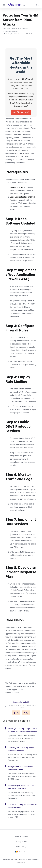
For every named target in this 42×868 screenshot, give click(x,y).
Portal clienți (7, 28)
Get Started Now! (21, 112)
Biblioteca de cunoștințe (20, 28)
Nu (26, 713)
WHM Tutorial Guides (11, 31)
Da (16, 713)
